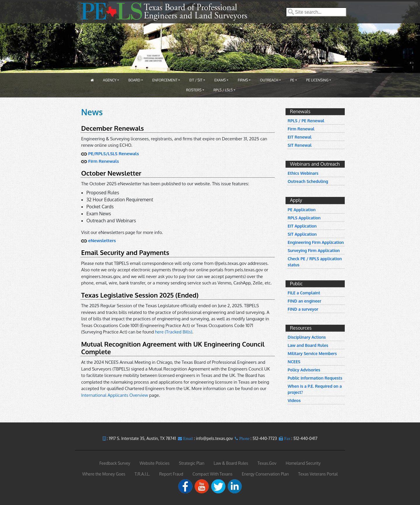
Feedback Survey (115, 463)
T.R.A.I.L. (142, 474)
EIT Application (302, 226)
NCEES (294, 362)
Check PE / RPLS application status (315, 262)
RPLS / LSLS (223, 90)
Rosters (194, 90)
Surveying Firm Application (314, 250)
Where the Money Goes (104, 474)
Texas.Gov (267, 463)
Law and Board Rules (308, 345)
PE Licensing (317, 80)
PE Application (302, 210)
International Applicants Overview (114, 395)
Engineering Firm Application (316, 242)
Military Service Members (312, 353)
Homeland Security (303, 463)
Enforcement (165, 80)
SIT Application (302, 234)
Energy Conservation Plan (265, 474)
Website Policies (155, 463)
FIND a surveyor (303, 309)
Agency (110, 80)
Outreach (269, 80)
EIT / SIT (196, 80)
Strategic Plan (191, 463)
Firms (243, 80)
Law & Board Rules (231, 463)
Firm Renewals (103, 161)
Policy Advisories (304, 370)
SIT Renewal (300, 145)
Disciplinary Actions (307, 337)
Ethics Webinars (303, 173)
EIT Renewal (300, 137)
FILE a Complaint (304, 293)
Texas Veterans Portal (318, 474)
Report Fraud (171, 474)
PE (292, 80)
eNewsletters (102, 241)
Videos (294, 400)
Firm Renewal (301, 129)
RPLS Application (304, 218)
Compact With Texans (212, 474)
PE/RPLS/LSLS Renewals (113, 154)
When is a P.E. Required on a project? (315, 389)
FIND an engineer (304, 301)
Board (134, 80)
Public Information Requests (315, 378)
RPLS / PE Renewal (306, 121)
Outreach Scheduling (308, 181)
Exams (220, 80)
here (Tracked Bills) (174, 332)
